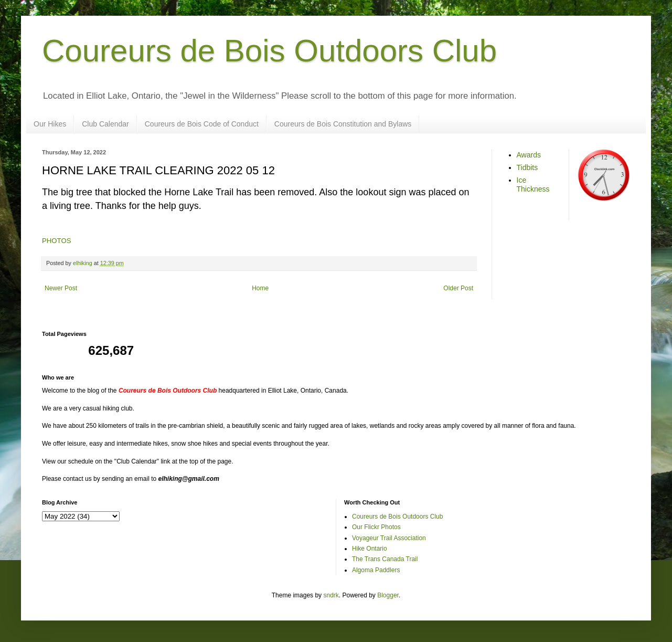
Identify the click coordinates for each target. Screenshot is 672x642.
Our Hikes (50, 124)
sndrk (331, 595)
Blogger (388, 595)
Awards (529, 155)
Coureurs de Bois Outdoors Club (269, 51)
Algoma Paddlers (376, 570)
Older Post (458, 288)
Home (260, 288)
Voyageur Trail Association (389, 538)
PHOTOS (56, 241)
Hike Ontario (370, 549)
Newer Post (61, 288)
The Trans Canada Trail (385, 559)
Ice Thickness (533, 185)
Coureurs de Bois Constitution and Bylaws (343, 124)
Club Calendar (105, 124)
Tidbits (527, 167)
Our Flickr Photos (376, 527)
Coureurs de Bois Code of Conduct (202, 124)
